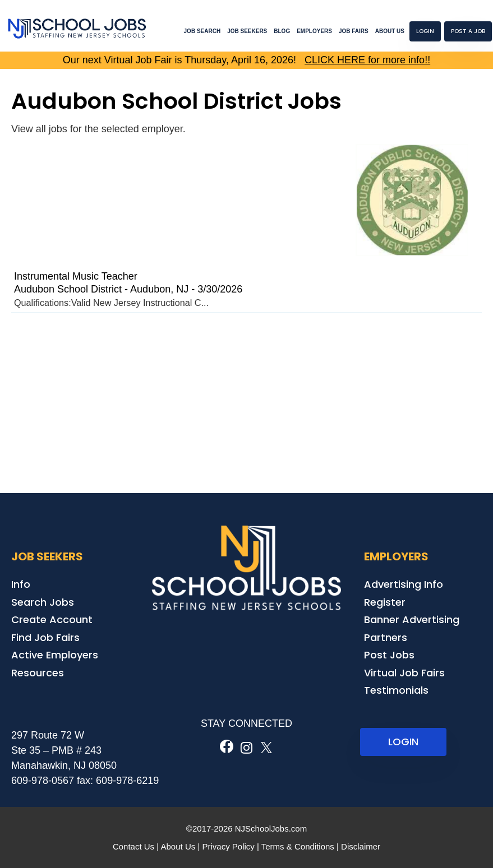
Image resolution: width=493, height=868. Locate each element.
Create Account (52, 619)
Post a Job (468, 31)
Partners (386, 637)
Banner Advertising (412, 619)
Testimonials (396, 690)
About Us (390, 31)
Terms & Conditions (298, 846)
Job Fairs (354, 31)
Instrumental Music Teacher (76, 276)
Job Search (202, 31)
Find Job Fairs (45, 637)
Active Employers (55, 655)
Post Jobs (389, 655)
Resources (38, 673)
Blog (282, 31)
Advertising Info (404, 584)
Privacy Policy (228, 846)
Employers (314, 31)
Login (425, 31)
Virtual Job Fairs (404, 673)
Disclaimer (361, 846)
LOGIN (403, 742)
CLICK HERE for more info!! (367, 60)
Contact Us (133, 846)
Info (21, 584)
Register (385, 602)
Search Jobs (43, 602)
